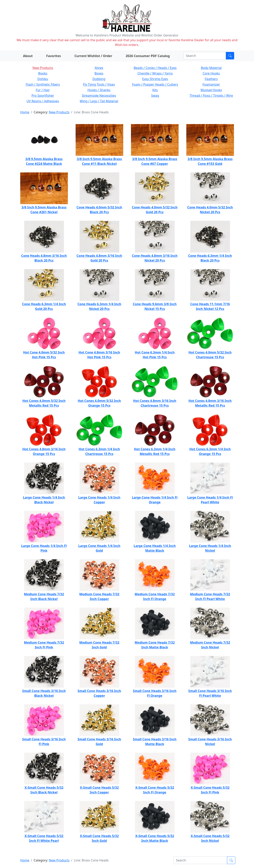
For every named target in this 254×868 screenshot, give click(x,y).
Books (43, 73)
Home (25, 112)
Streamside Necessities (99, 96)
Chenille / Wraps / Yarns (155, 73)
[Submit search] (230, 56)
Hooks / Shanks (99, 90)
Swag (155, 96)
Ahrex (99, 68)
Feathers (211, 79)
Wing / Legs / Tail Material (99, 101)
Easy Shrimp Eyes (155, 79)
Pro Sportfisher (43, 96)
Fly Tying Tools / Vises (99, 84)
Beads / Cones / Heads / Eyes (155, 68)
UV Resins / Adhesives (43, 101)
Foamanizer (211, 84)
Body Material (211, 68)
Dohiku (43, 79)
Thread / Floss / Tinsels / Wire (211, 96)
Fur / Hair (43, 90)
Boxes (99, 73)
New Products (43, 68)
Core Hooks (211, 73)
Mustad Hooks (211, 90)
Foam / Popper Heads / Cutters (155, 84)
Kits (155, 90)
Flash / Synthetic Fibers (43, 84)
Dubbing (99, 79)
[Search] (205, 56)
